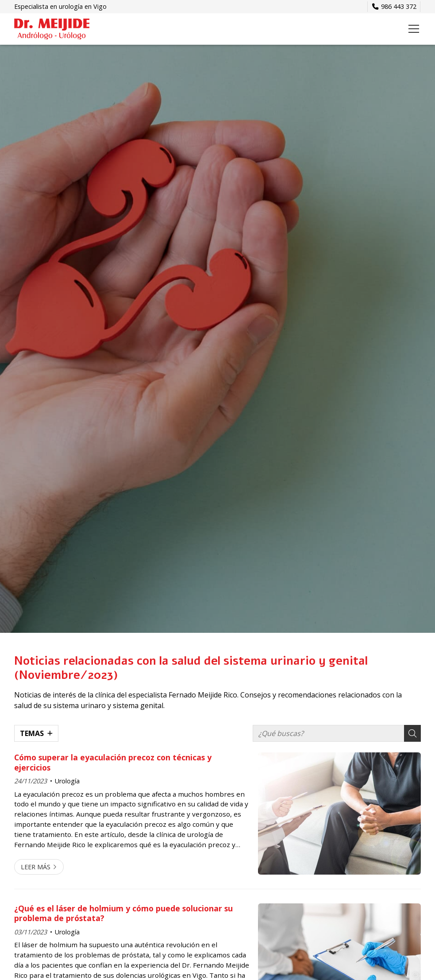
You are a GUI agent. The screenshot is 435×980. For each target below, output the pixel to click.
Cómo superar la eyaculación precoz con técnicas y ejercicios (113, 762)
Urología (67, 781)
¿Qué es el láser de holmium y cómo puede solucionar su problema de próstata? (123, 913)
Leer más (36, 867)
